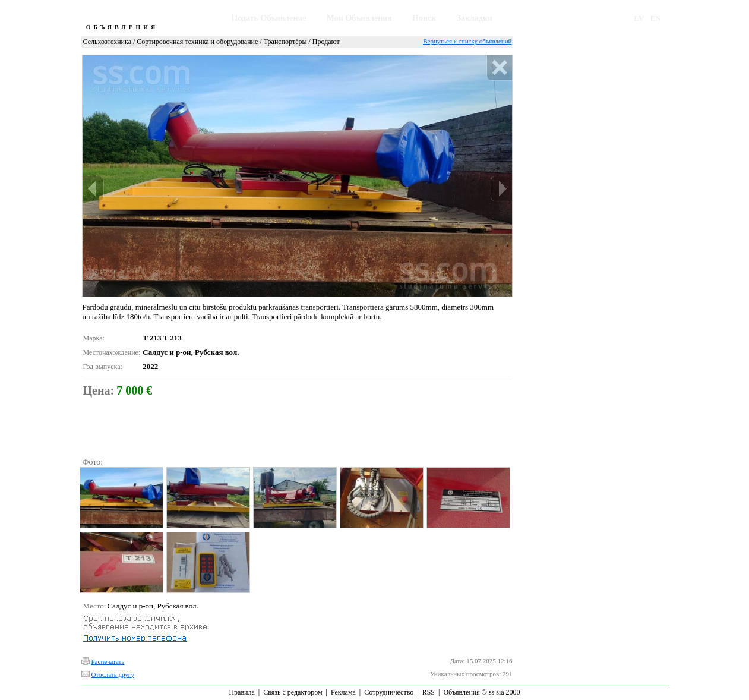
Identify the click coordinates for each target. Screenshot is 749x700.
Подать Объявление (269, 18)
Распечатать (108, 661)
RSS (429, 692)
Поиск (424, 18)
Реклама (343, 692)
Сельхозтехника (107, 42)
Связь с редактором (293, 692)
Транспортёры (285, 42)
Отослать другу (113, 674)
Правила (241, 692)
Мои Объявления (359, 18)
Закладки (475, 18)
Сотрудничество (389, 692)
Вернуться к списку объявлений (467, 41)
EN (656, 18)
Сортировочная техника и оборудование (197, 42)
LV (639, 18)
